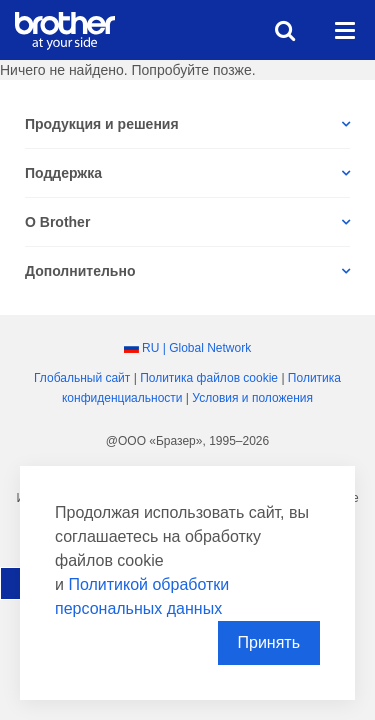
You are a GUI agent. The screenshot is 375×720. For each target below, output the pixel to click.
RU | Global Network (196, 348)
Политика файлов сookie (209, 378)
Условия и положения (252, 398)
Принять (269, 642)
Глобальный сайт (82, 378)
